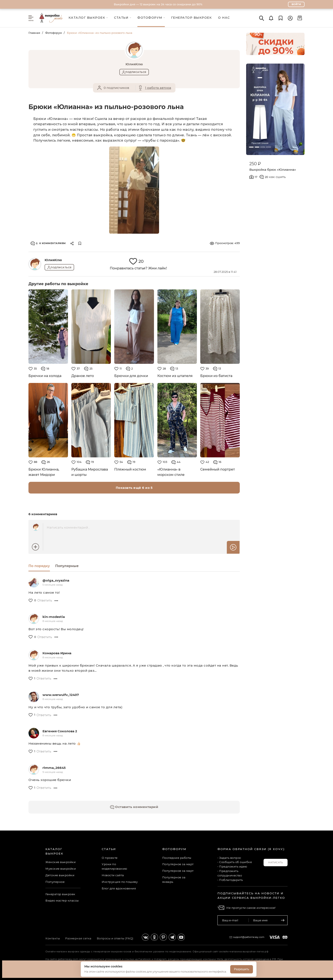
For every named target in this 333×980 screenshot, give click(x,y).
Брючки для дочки (131, 376)
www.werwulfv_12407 (61, 695)
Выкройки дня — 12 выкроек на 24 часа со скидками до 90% (158, 4)
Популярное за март (178, 864)
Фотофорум (54, 33)
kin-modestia (54, 617)
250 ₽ (255, 164)
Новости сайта (113, 875)
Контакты (53, 938)
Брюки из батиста (216, 376)
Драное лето (83, 376)
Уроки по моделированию (114, 866)
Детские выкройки (60, 875)
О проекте (110, 858)
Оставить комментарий (134, 807)
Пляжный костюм (130, 469)
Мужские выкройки (61, 869)
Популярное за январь (174, 880)
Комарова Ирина (57, 653)
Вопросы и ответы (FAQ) (115, 938)
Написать (276, 862)
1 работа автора (158, 88)
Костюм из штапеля (175, 376)
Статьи (109, 849)
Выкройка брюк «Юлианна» (273, 170)
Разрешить (242, 969)
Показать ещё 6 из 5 (134, 488)
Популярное (55, 882)
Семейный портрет (218, 469)
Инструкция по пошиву (120, 882)
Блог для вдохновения (119, 888)
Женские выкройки (61, 862)
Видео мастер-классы (62, 900)
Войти (296, 4)
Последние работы (177, 858)
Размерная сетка (78, 938)
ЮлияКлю (53, 260)
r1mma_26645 (54, 768)
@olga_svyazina (56, 580)
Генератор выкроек (60, 894)
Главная (34, 33)
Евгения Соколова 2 (60, 731)
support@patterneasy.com (249, 937)
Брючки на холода (45, 376)
